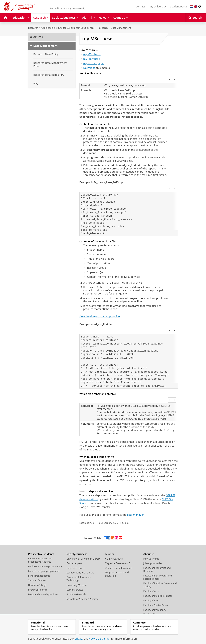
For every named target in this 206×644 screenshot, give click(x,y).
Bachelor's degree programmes (45, 537)
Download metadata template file (100, 302)
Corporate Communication (158, 611)
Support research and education (117, 544)
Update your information (119, 538)
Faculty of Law (151, 571)
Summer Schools (37, 551)
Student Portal (179, 6)
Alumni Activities (114, 529)
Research (33, 28)
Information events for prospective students (40, 531)
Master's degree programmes (44, 541)
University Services (153, 602)
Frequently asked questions (43, 565)
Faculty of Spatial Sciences (157, 575)
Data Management (121, 28)
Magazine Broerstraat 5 (118, 534)
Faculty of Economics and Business (157, 540)
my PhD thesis (92, 59)
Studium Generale (76, 565)
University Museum (77, 555)
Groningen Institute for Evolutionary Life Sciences (68, 28)
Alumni (109, 524)
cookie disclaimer (100, 639)
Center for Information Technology (79, 549)
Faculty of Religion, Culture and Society (160, 555)
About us (149, 524)
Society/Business (77, 524)
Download (89, 68)
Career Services (75, 560)
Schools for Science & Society (82, 569)
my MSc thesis (92, 54)
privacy (79, 639)
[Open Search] (195, 18)
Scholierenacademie (39, 546)
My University (158, 6)
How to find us (151, 529)
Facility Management (154, 607)
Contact (140, 6)
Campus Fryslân (152, 597)
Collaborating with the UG (80, 543)
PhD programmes (38, 560)
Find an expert (74, 534)
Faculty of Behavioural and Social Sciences (158, 548)
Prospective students (41, 524)
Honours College (37, 555)
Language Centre (76, 538)
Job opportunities (153, 534)
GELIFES (38, 37)
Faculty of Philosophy (155, 580)
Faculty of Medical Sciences (158, 566)
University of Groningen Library (83, 529)
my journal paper (94, 63)
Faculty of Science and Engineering (155, 586)
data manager (135, 485)
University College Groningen (159, 593)
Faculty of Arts (151, 562)
